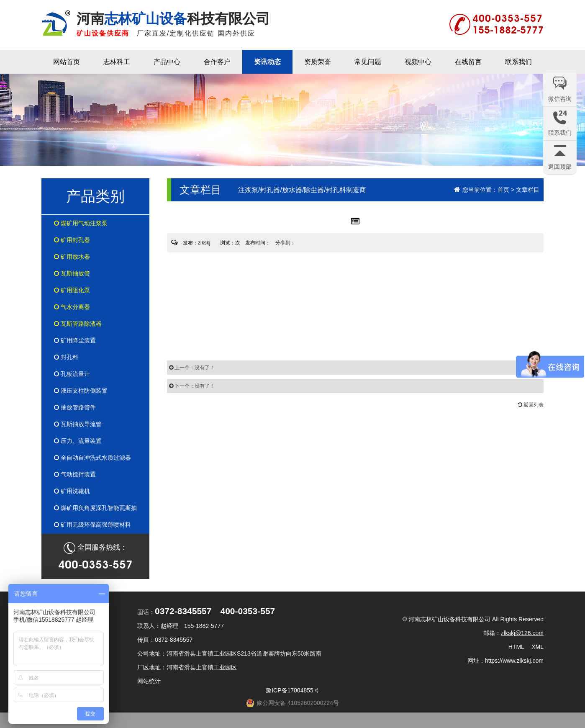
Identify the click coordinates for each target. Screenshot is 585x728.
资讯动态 (267, 62)
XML (538, 647)
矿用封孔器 (72, 240)
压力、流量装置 (78, 441)
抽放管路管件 (75, 407)
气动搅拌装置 (75, 474)
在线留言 (468, 62)
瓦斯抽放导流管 (78, 424)
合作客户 (217, 62)
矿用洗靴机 (72, 491)
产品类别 (95, 196)
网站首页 (67, 62)
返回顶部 (560, 167)
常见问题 (368, 62)
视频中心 (418, 62)
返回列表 (531, 405)
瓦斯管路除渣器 (78, 324)
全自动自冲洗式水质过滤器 (92, 458)
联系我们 (518, 62)
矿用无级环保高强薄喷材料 (92, 525)
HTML (516, 647)
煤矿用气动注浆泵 (81, 223)
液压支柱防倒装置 (81, 391)
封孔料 (66, 357)
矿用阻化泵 (72, 290)
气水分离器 (72, 307)
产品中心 (167, 62)
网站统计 (149, 681)
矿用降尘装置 (75, 340)
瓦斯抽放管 (72, 273)
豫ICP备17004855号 (292, 690)
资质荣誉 (318, 62)
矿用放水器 (72, 257)
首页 (503, 190)
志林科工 (117, 62)
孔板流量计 (72, 374)
